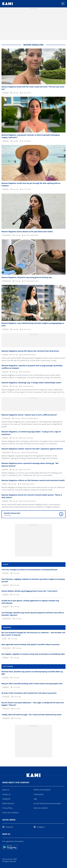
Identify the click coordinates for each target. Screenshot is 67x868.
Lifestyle (5, 484)
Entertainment (7, 235)
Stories (5, 639)
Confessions (6, 697)
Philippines (6, 607)
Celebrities (6, 93)
